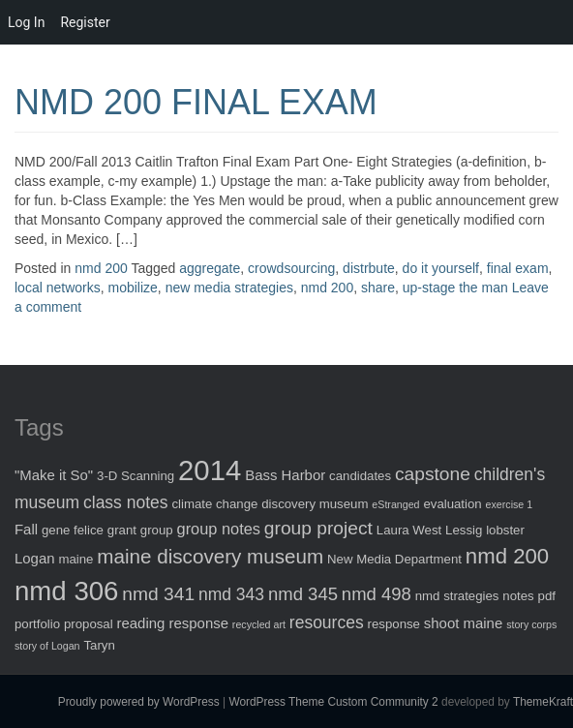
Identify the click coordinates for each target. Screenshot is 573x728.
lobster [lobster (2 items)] (505, 530)
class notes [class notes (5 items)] (126, 502)
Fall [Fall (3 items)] (26, 529)
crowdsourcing (291, 268)
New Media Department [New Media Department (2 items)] (394, 559)
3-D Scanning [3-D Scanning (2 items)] (136, 476)
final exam (518, 268)
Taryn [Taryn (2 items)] (99, 645)
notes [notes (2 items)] (518, 596)
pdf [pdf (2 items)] (547, 596)
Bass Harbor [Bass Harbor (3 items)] (285, 475)
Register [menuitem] (85, 22)
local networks (58, 288)
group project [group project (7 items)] (318, 528)
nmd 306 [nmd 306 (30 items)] (66, 591)
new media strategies (229, 288)
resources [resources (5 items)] (327, 622)
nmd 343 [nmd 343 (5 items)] (231, 594)
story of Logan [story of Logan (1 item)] (47, 646)
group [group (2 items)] (157, 530)
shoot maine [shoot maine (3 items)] (463, 623)
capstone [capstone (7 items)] (433, 474)
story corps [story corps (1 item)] (531, 624)
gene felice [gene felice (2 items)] (73, 530)
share (378, 288)
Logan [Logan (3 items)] (35, 558)
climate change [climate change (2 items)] (214, 504)
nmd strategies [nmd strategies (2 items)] (457, 596)
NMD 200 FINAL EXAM (196, 102)
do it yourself (441, 268)
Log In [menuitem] (26, 22)
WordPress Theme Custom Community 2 (333, 702)
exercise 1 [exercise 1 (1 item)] (510, 504)
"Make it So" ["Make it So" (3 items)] (54, 475)
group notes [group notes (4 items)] (219, 529)
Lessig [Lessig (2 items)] (464, 530)
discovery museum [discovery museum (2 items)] (315, 504)
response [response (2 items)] (394, 624)
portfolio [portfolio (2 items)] (37, 624)
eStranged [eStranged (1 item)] (395, 504)
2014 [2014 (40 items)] (210, 470)
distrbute (369, 268)
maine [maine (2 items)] (75, 559)
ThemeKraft (543, 702)
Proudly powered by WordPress (139, 702)
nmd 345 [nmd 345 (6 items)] (303, 594)
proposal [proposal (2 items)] (89, 624)
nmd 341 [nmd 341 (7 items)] (158, 594)
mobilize (132, 288)
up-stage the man (455, 288)
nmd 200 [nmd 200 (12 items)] (507, 556)
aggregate (210, 268)
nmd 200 (101, 268)
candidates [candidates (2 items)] (360, 476)
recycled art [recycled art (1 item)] (259, 624)
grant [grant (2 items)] (122, 530)
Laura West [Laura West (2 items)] (409, 530)
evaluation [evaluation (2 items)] (452, 504)
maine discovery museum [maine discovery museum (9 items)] (210, 556)
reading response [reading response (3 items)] (173, 623)
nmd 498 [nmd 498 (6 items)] (377, 594)
